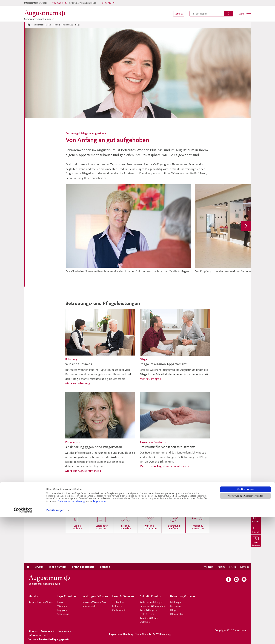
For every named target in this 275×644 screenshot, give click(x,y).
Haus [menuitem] (60, 602)
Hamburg (56, 25)
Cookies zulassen (245, 616)
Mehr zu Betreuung (78, 383)
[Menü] (245, 14)
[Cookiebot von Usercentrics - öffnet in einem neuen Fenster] (23, 637)
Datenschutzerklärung (72, 628)
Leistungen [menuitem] (176, 602)
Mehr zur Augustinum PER (82, 471)
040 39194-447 (60, 3)
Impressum (100, 628)
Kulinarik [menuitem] (117, 606)
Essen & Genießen (124, 596)
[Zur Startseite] (29, 24)
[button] (177, 14)
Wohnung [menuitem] (62, 606)
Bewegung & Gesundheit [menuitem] (153, 606)
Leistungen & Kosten (95, 596)
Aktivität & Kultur (151, 596)
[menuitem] (177, 14)
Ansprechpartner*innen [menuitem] (41, 602)
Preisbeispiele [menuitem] (89, 606)
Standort (34, 596)
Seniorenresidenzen (41, 25)
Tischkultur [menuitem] (118, 602)
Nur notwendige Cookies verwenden (246, 623)
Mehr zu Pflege (149, 379)
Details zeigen (55, 637)
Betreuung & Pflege (182, 596)
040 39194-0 (108, 3)
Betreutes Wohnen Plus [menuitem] (94, 602)
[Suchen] (228, 14)
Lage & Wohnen (67, 596)
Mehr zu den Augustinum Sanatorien (163, 466)
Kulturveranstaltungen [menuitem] (151, 602)
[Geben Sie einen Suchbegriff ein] (211, 14)
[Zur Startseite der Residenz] (46, 14)
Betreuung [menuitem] (176, 606)
